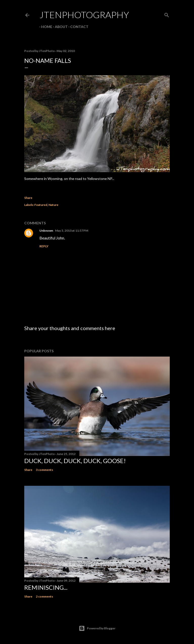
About (59, 27)
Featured (41, 205)
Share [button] (28, 198)
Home (45, 27)
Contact (78, 27)
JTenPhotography (84, 15)
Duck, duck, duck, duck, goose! (75, 461)
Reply (44, 246)
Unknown (46, 231)
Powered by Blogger (97, 628)
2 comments (44, 596)
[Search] (167, 14)
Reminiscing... (46, 587)
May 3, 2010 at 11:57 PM (72, 231)
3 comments (44, 470)
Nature (53, 205)
